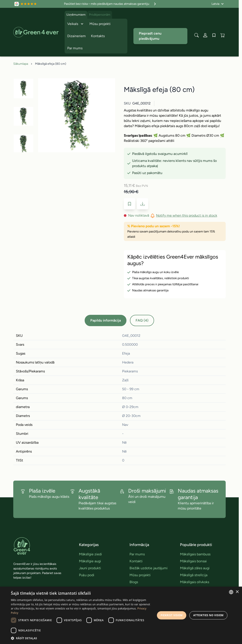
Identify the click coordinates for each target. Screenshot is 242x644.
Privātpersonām (100, 15)
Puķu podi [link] (87, 575)
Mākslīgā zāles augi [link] (195, 568)
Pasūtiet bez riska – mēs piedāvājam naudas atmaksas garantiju (111, 4)
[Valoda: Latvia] (218, 4)
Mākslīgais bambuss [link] (195, 554)
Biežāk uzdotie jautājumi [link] (149, 568)
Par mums (75, 48)
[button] (82, 638)
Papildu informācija (106, 320)
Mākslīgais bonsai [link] (193, 561)
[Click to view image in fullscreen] (77, 115)
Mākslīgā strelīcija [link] (194, 575)
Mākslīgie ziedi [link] (90, 554)
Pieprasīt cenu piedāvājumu (150, 36)
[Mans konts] (205, 35)
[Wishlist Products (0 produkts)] (214, 35)
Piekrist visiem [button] (172, 615)
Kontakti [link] (136, 561)
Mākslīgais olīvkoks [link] (195, 582)
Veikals (76, 24)
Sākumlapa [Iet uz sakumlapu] (21, 64)
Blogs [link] (134, 582)
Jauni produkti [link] (90, 568)
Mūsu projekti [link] (140, 575)
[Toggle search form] (197, 35)
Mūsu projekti (100, 24)
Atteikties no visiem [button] (208, 615)
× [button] (237, 592)
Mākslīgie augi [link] (90, 561)
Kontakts (98, 36)
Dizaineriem (76, 36)
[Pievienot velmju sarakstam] (129, 204)
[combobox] (231, 592)
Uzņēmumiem (76, 15)
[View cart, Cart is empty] (223, 35)
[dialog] (121, 615)
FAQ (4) (142, 320)
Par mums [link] (137, 554)
